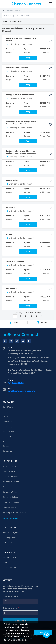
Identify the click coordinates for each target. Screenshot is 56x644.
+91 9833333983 (16, 383)
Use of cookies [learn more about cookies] (18, 640)
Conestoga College (11, 492)
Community (7, 427)
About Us (6, 412)
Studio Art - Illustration (15, 261)
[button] (46, 634)
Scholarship (7, 422)
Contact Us (7, 451)
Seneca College (9, 508)
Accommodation (9, 558)
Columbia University (11, 502)
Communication (9, 567)
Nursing (9, 234)
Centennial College (10, 497)
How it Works (8, 407)
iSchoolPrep (7, 436)
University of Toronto (11, 482)
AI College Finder (9, 538)
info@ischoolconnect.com (21, 391)
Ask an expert (8, 432)
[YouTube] (23, 341)
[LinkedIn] (29, 341)
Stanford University (10, 477)
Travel (5, 562)
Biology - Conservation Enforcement (20, 95)
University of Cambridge (12, 487)
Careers (6, 446)
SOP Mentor (7, 543)
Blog (4, 441)
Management (11, 207)
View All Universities (12, 519)
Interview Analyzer (10, 533)
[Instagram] (11, 341)
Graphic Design (12, 180)
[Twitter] (17, 341)
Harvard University (10, 466)
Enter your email (11, 608)
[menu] (50, 3)
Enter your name (11, 596)
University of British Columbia (14, 513)
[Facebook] (5, 341)
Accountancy (11, 288)
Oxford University (9, 471)
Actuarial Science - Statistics (17, 68)
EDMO (5, 417)
